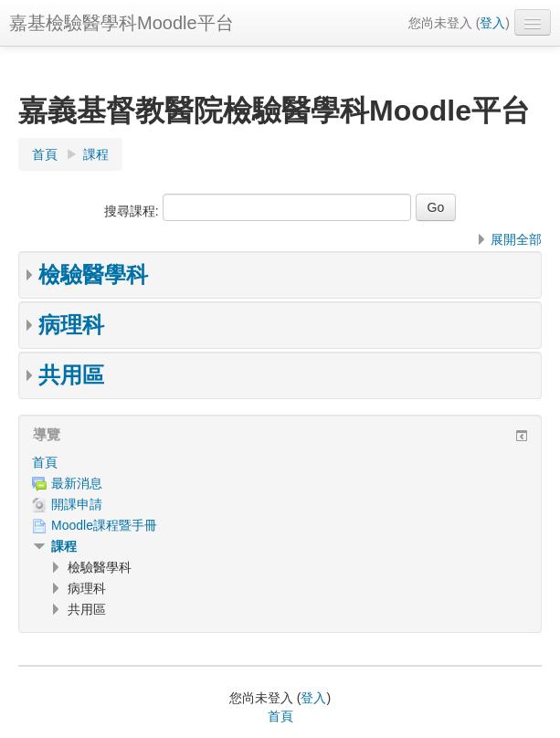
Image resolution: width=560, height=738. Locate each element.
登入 (492, 23)
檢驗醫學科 (93, 274)
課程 (64, 546)
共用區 (71, 375)
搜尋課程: (133, 211)
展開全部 (516, 239)
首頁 (45, 462)
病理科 (71, 325)
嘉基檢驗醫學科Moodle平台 (122, 23)
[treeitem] (280, 462)
